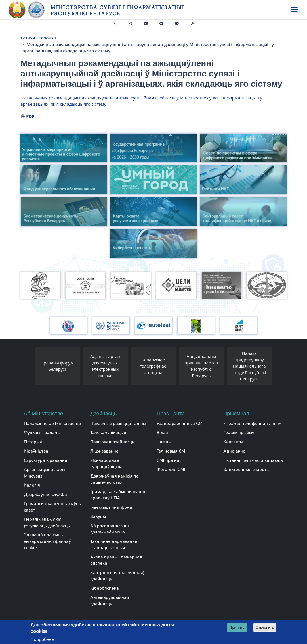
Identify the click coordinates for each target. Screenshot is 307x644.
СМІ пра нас (169, 460)
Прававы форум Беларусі (57, 366)
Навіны (164, 442)
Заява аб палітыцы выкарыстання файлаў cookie (47, 541)
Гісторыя (33, 442)
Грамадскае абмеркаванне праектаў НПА (118, 495)
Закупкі (98, 516)
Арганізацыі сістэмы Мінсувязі (45, 473)
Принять (237, 628)
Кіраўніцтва (36, 451)
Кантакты (233, 442)
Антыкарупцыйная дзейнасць (110, 601)
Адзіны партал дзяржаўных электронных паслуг (105, 366)
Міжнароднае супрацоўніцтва (106, 464)
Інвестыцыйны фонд (111, 507)
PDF (30, 116)
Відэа (162, 433)
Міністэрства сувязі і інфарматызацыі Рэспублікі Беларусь (117, 10)
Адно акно (234, 451)
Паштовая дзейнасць (112, 442)
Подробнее (42, 639)
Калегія (32, 485)
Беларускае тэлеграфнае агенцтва (153, 366)
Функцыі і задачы (42, 433)
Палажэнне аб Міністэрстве (52, 424)
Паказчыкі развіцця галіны (118, 424)
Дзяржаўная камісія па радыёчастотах (114, 479)
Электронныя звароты (246, 470)
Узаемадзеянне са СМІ (180, 424)
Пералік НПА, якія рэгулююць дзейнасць (47, 523)
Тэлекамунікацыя (108, 433)
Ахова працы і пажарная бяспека (116, 560)
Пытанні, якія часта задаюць (253, 460)
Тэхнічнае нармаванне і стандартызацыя (115, 545)
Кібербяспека (105, 588)
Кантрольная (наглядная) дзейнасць (117, 576)
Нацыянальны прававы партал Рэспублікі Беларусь (201, 366)
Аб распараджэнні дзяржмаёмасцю (110, 529)
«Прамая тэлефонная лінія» (252, 424)
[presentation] (29, 367)
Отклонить (265, 628)
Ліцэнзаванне (104, 451)
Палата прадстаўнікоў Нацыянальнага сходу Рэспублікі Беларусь (249, 366)
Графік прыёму (239, 433)
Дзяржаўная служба (45, 495)
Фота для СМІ (171, 470)
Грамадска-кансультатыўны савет (53, 507)
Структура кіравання (46, 460)
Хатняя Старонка (38, 38)
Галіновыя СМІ (172, 451)
